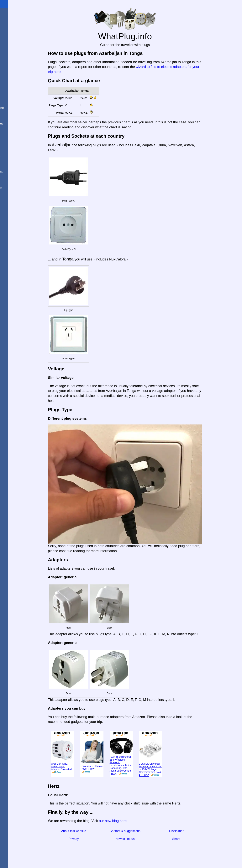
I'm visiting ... (12, 28)
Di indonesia (15, 155)
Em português (16, 107)
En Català (10, 99)
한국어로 (12, 179)
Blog (6, 42)
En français (14, 115)
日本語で (12, 139)
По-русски (14, 147)
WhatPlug (12, 4)
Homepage (11, 12)
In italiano (13, 83)
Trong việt (13, 163)
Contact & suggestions (138, 831)
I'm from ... (10, 20)
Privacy (87, 839)
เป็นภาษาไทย (16, 187)
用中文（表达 (16, 123)
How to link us (138, 839)
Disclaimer (190, 831)
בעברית (11, 195)
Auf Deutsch (12, 91)
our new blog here (126, 821)
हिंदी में (10, 131)
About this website (87, 831)
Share (190, 839)
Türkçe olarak (16, 171)
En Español (11, 75)
